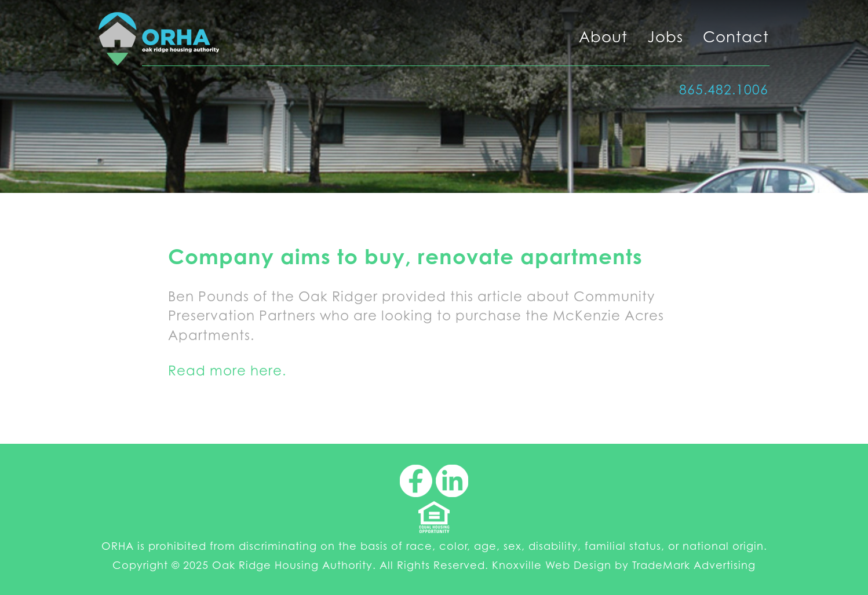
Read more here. (227, 370)
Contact (736, 37)
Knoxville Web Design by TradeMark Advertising (624, 565)
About (603, 37)
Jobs (665, 37)
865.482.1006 (724, 90)
